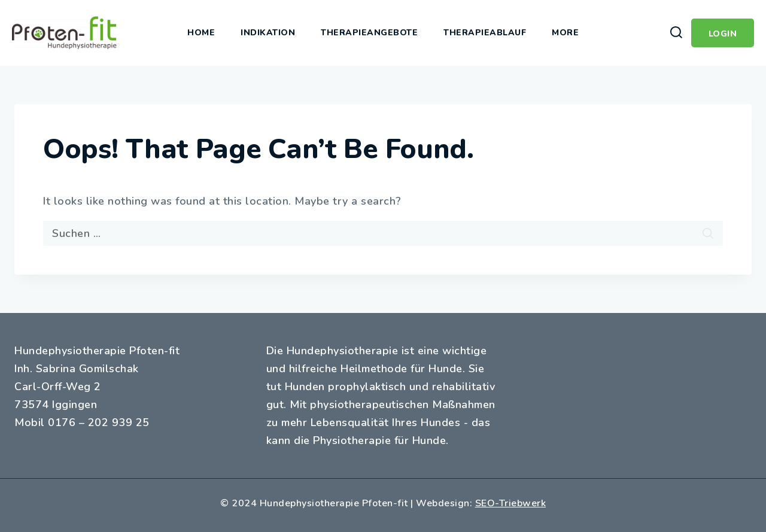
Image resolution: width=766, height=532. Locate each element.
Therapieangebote (369, 33)
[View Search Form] (676, 33)
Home (201, 33)
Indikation (268, 33)
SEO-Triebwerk (511, 503)
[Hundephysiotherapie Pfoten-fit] (64, 33)
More (565, 33)
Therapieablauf (485, 33)
